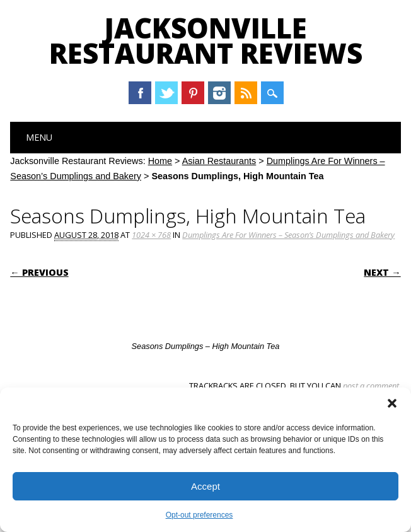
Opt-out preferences (200, 515)
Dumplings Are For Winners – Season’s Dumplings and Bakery (288, 235)
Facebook (140, 93)
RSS (246, 93)
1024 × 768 (151, 235)
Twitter (166, 93)
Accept (205, 486)
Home (160, 161)
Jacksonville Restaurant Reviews (206, 40)
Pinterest (193, 93)
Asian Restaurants (219, 161)
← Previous (39, 272)
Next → (382, 272)
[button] (392, 403)
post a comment (371, 386)
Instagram (219, 93)
